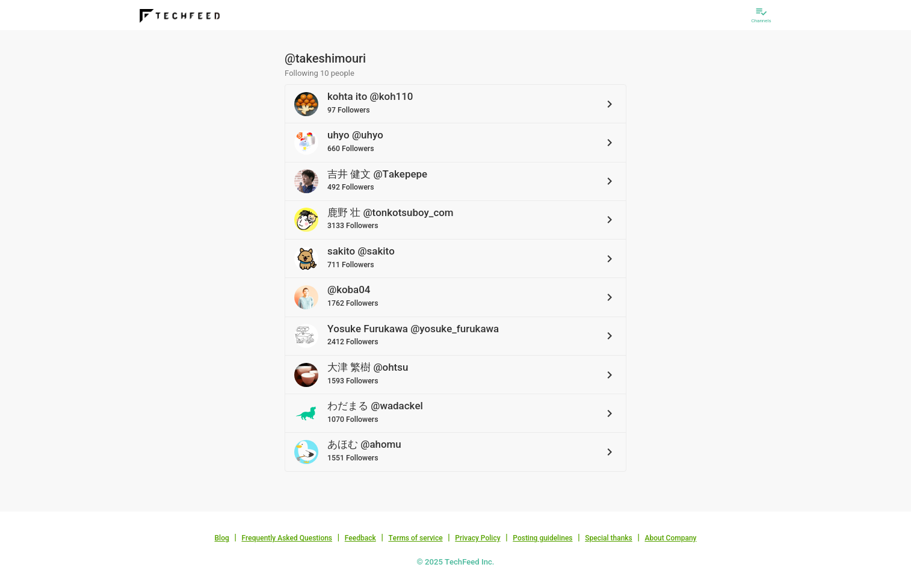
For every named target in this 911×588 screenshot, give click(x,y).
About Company (670, 538)
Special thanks (609, 538)
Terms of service (415, 538)
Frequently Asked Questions (287, 538)
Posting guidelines (542, 538)
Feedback (360, 538)
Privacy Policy (477, 538)
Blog (222, 538)
